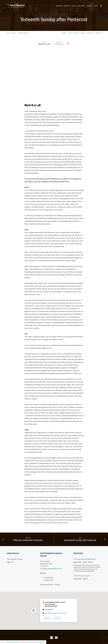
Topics (71, 33)
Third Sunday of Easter (15, 559)
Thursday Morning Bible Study (85, 559)
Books (83, 33)
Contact (89, 6)
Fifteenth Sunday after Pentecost (28, 540)
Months (98, 33)
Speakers (91, 33)
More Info (47, 618)
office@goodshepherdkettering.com (51, 569)
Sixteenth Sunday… (24, 33)
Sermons (14, 33)
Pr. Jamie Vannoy (58, 44)
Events (74, 6)
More (96, 6)
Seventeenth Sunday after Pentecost (80, 540)
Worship (67, 6)
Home (8, 33)
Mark (68, 44)
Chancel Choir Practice (82, 576)
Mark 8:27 (70, 357)
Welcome (59, 6)
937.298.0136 (44, 566)
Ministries (81, 6)
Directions (58, 618)
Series (77, 33)
